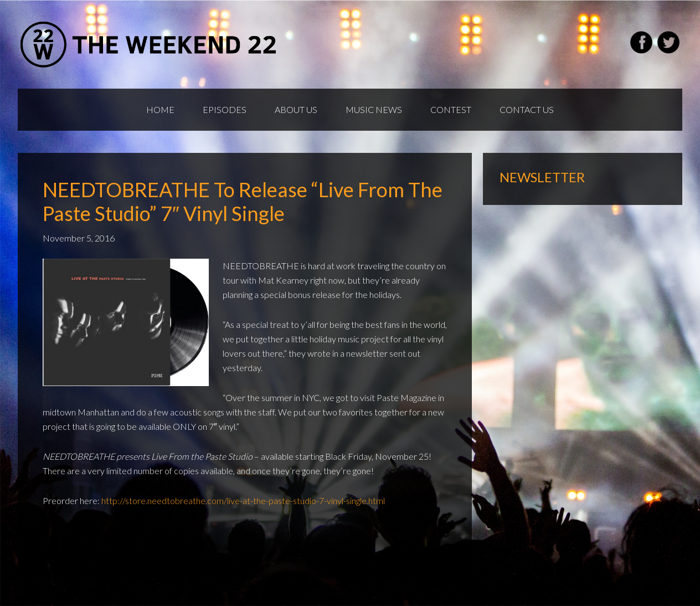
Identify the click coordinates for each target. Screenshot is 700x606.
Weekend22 (149, 44)
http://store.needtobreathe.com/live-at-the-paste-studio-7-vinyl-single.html (243, 500)
